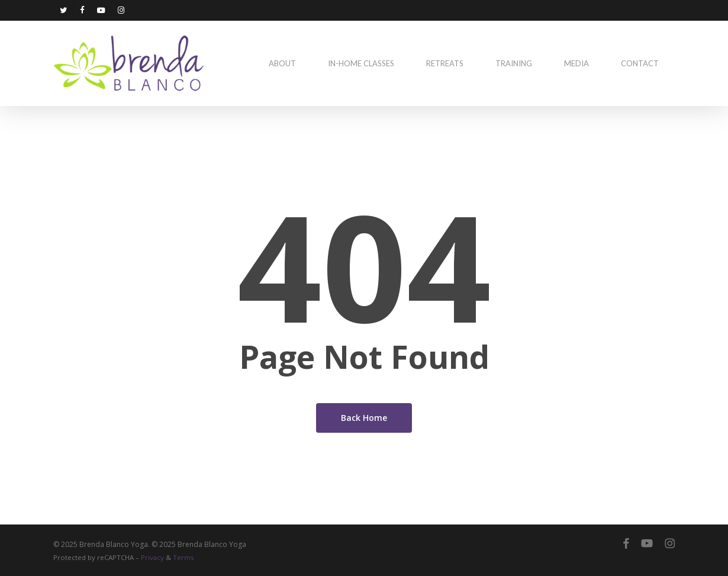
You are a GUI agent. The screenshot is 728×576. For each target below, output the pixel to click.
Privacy (152, 557)
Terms (183, 557)
